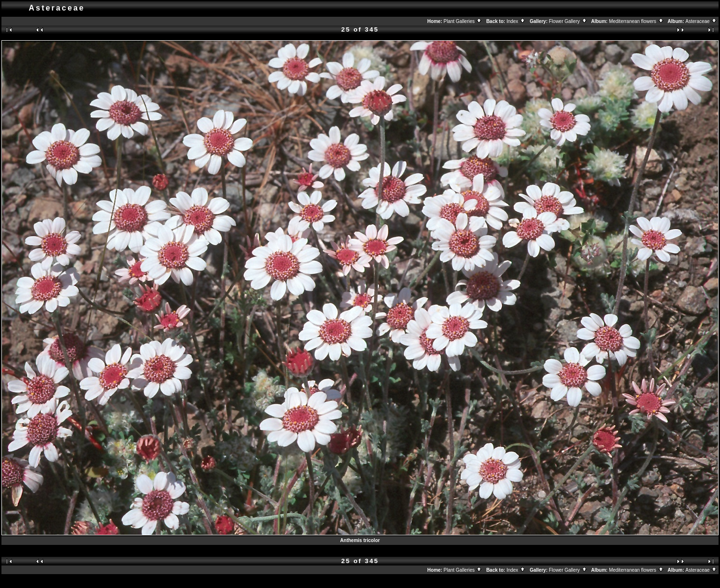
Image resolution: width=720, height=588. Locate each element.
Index (516, 21)
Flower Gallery (568, 21)
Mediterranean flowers (636, 21)
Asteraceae (701, 21)
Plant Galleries (463, 21)
